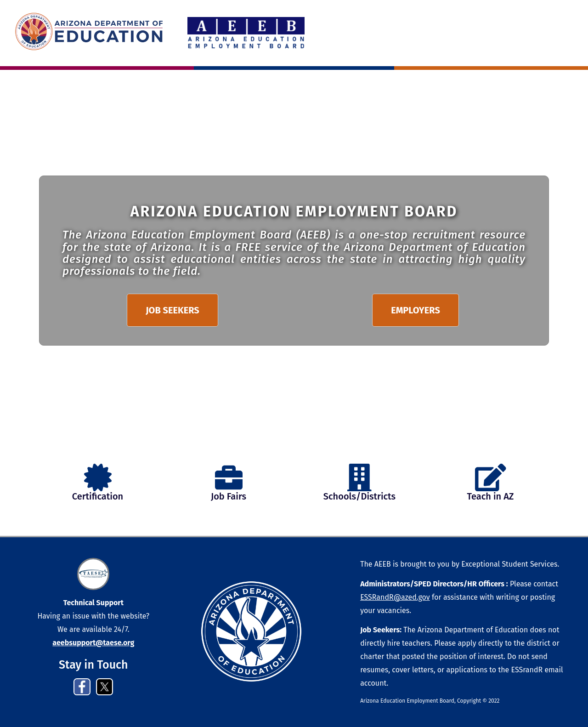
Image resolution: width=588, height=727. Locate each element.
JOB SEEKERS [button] (172, 310)
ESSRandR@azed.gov (395, 597)
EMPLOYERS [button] (416, 310)
